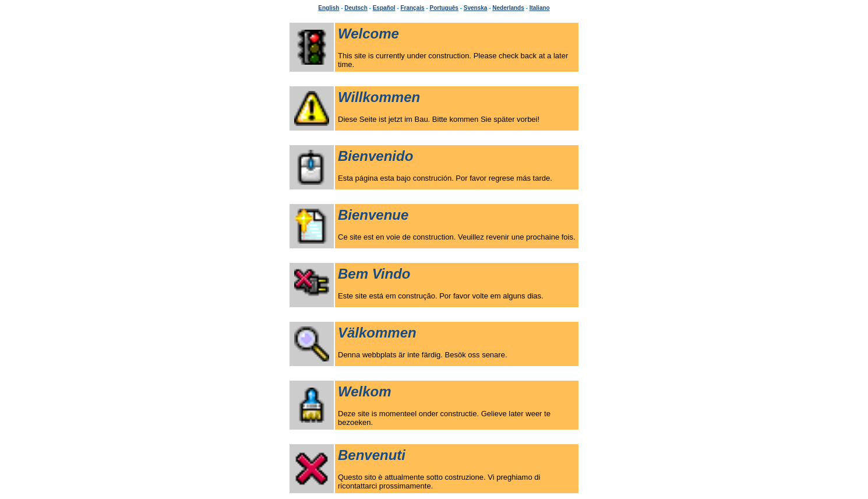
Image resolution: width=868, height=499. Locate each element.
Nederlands (508, 8)
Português (444, 8)
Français (412, 8)
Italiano (540, 8)
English (329, 8)
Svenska (476, 8)
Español (384, 8)
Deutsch (356, 8)
